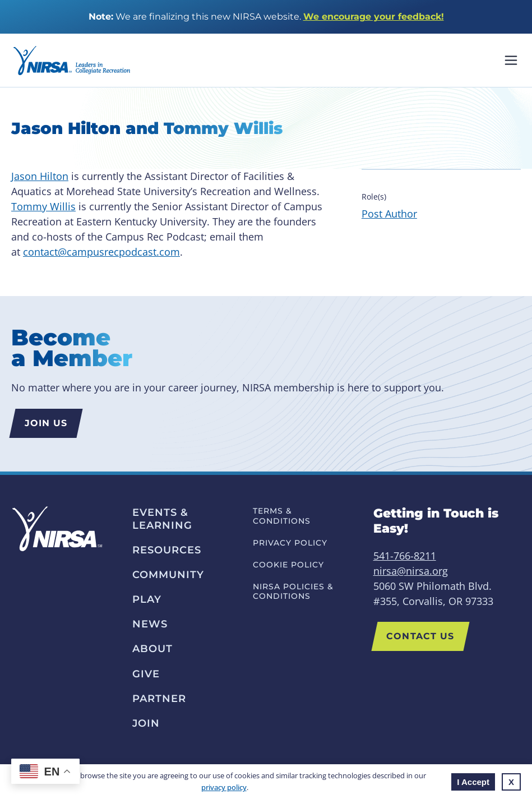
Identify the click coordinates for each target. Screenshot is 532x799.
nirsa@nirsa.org (411, 571)
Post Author (389, 214)
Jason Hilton (40, 176)
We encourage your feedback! (374, 17)
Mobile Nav (511, 60)
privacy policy (224, 787)
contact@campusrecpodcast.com (101, 252)
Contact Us (420, 636)
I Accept (473, 782)
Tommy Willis (43, 206)
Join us (46, 423)
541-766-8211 (405, 556)
